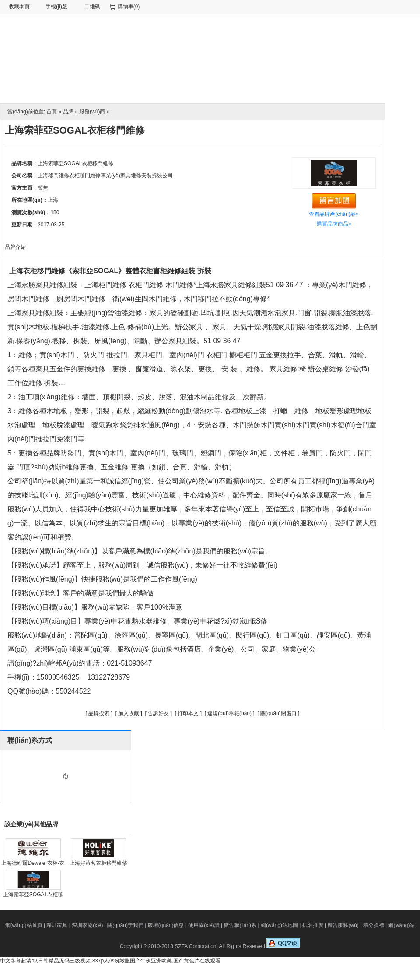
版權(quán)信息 (166, 925)
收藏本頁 (19, 7)
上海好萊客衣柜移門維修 (98, 863)
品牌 (68, 112)
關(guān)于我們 (125, 925)
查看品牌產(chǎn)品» (334, 214)
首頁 (52, 112)
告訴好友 (158, 713)
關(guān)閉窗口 (278, 713)
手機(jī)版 (56, 7)
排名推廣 (313, 925)
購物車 (126, 7)
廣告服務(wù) (343, 925)
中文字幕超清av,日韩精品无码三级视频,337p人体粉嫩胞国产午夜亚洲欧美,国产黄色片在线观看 (110, 961)
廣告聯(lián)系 (240, 925)
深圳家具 (57, 925)
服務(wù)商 (92, 112)
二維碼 (92, 7)
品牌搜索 (99, 713)
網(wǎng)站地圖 (279, 925)
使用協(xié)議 (204, 925)
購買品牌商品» (334, 224)
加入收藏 (129, 713)
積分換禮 (374, 925)
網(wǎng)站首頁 (24, 925)
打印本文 (188, 713)
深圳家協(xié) (87, 925)
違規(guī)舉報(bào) (229, 713)
